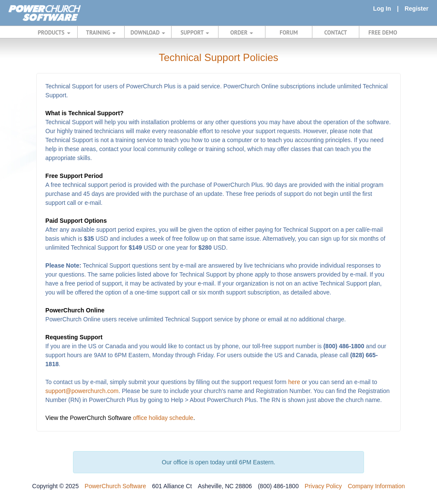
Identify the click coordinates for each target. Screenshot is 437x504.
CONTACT (336, 32)
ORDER (242, 32)
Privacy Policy (323, 486)
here (294, 382)
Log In (382, 9)
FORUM (289, 32)
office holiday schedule (163, 418)
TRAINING (101, 32)
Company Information (376, 486)
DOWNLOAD (148, 32)
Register (417, 9)
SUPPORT (195, 32)
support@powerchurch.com (82, 391)
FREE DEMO (383, 32)
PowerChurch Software (115, 486)
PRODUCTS (54, 32)
